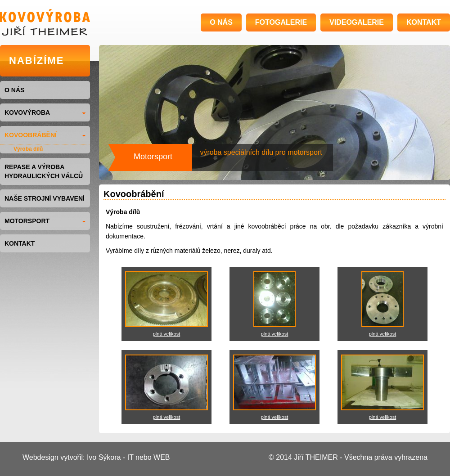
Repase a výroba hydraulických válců (44, 171)
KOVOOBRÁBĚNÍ (45, 135)
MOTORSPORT (45, 221)
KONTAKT (424, 22)
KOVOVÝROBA (45, 112)
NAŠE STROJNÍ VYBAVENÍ (45, 198)
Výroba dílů (28, 149)
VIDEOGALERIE (357, 22)
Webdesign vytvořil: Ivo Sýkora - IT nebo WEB (96, 457)
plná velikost (167, 334)
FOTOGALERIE (281, 22)
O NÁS (221, 22)
